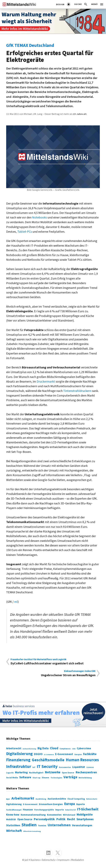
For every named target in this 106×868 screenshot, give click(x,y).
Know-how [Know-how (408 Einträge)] (13, 815)
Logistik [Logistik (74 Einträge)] (10, 773)
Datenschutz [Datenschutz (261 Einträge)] (92, 799)
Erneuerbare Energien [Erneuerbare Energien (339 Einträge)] (51, 804)
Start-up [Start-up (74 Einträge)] (36, 778)
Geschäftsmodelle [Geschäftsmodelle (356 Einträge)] (48, 760)
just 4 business (32, 860)
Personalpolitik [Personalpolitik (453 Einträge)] (44, 819)
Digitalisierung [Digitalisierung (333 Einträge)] (14, 804)
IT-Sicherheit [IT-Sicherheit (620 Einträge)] (88, 809)
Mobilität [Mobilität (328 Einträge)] (11, 820)
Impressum (63, 860)
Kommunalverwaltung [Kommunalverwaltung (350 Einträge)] (33, 815)
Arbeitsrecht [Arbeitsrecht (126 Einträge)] (14, 749)
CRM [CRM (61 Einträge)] (74, 749)
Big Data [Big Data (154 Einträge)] (43, 748)
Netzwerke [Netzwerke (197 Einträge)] (53, 772)
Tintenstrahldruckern (77, 391)
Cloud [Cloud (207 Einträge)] (54, 748)
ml (16, 602)
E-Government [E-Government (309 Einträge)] (30, 804)
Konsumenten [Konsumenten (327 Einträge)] (54, 815)
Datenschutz (49, 860)
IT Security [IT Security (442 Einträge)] (47, 767)
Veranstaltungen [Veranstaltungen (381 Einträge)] (82, 825)
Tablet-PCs (25, 232)
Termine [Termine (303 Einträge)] (42, 826)
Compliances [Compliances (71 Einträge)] (65, 749)
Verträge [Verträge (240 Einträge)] (70, 777)
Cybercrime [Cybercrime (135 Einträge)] (84, 748)
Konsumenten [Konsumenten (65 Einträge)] (65, 767)
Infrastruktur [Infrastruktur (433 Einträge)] (19, 767)
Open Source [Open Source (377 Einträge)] (25, 819)
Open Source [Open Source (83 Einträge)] (68, 773)
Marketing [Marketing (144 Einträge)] (21, 772)
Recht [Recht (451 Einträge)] (71, 819)
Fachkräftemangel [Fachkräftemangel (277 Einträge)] (14, 810)
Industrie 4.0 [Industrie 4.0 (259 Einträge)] (70, 810)
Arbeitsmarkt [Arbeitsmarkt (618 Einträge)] (23, 798)
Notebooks (39, 218)
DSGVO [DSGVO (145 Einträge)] (38, 754)
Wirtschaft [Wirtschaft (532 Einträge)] (14, 831)
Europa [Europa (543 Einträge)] (70, 804)
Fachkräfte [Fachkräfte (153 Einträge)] (90, 754)
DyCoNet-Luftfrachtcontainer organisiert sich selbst (53, 662)
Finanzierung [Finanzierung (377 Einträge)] (18, 760)
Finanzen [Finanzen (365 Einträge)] (28, 810)
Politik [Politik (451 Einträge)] (61, 819)
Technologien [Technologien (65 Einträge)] (56, 778)
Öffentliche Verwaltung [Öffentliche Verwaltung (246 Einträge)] (32, 831)
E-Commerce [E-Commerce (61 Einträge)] (49, 754)
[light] (63, 4)
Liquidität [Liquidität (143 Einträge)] (79, 767)
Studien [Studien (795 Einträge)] (29, 825)
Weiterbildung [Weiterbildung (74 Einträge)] (85, 778)
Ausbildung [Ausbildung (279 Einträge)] (41, 799)
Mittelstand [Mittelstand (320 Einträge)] (69, 815)
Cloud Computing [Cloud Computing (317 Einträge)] (76, 799)
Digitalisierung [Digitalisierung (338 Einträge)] (19, 754)
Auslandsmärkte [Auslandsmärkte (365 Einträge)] (57, 799)
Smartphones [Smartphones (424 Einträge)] (85, 819)
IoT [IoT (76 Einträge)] (34, 767)
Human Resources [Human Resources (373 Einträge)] (82, 760)
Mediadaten (77, 860)
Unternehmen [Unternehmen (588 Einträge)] (59, 825)
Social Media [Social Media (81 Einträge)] (12, 778)
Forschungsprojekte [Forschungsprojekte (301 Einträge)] (44, 810)
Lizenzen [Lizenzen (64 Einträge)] (90, 767)
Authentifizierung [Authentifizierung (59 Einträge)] (29, 749)
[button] (81, 4)
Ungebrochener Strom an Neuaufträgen (53, 673)
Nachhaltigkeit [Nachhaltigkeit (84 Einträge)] (36, 773)
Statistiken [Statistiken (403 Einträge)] (13, 825)
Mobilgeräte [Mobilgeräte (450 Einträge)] (85, 815)
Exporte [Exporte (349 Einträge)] (81, 804)
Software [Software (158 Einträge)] (25, 777)
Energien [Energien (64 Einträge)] (78, 754)
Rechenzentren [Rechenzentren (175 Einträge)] (86, 772)
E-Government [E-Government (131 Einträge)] (64, 754)
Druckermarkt (46, 382)
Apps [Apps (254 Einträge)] (8, 799)
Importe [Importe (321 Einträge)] (60, 810)
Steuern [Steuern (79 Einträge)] (45, 778)
